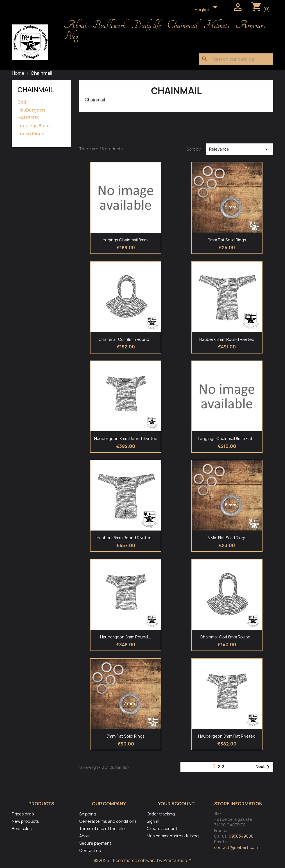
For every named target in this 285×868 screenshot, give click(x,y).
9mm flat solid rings (227, 240)
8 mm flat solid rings (227, 538)
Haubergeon (31, 110)
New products (25, 821)
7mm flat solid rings (126, 736)
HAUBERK (28, 118)
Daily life (146, 25)
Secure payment (95, 843)
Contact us (90, 850)
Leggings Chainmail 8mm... (126, 240)
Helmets (217, 25)
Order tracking (161, 814)
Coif (22, 102)
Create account (162, 829)
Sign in (153, 821)
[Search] (236, 59)
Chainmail (182, 25)
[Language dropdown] (208, 10)
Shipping (88, 814)
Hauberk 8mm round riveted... (126, 538)
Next (263, 767)
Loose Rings (31, 134)
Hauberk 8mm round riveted (227, 339)
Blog (71, 37)
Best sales (22, 829)
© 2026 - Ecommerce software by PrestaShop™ (143, 861)
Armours (250, 25)
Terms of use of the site (102, 829)
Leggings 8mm (34, 126)
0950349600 (241, 836)
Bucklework (109, 25)
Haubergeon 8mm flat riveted (227, 736)
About (75, 25)
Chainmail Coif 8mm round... (126, 339)
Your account (176, 804)
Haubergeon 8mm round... (126, 637)
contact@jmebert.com (236, 847)
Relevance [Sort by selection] (240, 149)
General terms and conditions (108, 821)
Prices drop (23, 814)
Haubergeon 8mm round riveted (126, 438)
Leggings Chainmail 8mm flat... (227, 438)
